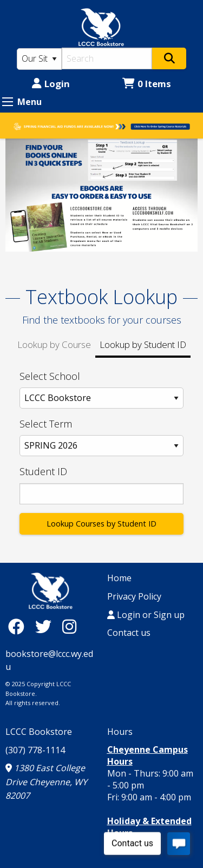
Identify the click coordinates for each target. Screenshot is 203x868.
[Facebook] (19, 626)
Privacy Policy (134, 596)
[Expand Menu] (8, 102)
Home (119, 578)
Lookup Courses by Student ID (101, 524)
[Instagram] (69, 626)
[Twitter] (46, 626)
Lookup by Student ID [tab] (143, 344)
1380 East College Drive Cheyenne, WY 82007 (46, 782)
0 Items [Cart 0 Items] (147, 84)
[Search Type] (39, 59)
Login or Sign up (146, 615)
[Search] (107, 58)
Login (51, 84)
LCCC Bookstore (39, 732)
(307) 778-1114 (35, 750)
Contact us (129, 633)
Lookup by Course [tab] (54, 344)
